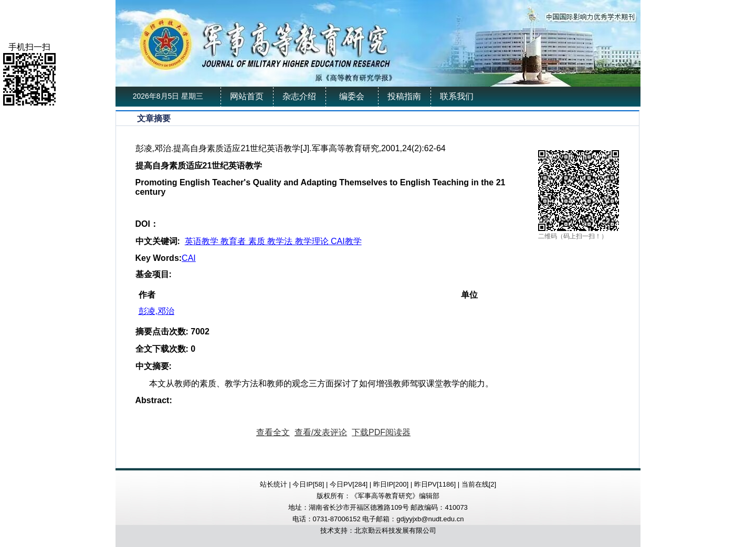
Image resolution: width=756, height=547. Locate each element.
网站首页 (247, 96)
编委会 (352, 96)
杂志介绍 (299, 96)
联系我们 (457, 96)
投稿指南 (404, 96)
